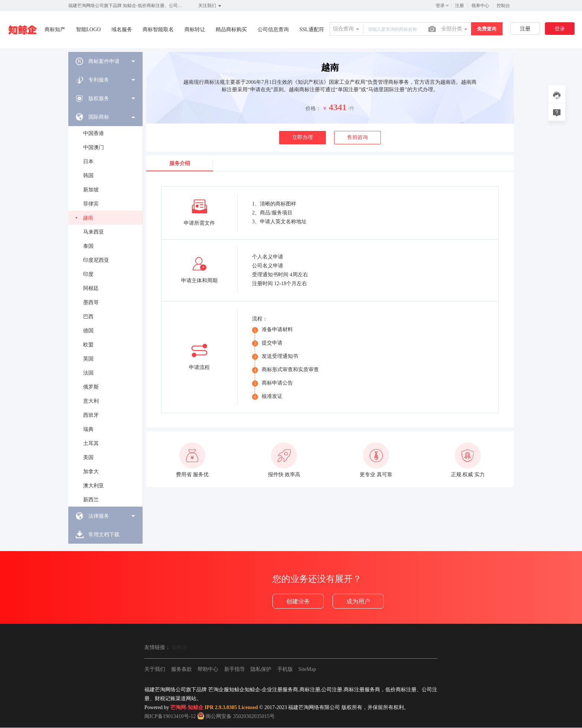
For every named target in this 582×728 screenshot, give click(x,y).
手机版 (285, 669)
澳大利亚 (94, 486)
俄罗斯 (91, 387)
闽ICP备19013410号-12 (170, 716)
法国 (88, 373)
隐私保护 (261, 669)
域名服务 (122, 29)
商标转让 (195, 29)
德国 (88, 331)
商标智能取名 (158, 29)
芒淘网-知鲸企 (187, 707)
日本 (88, 162)
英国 (88, 359)
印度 (88, 274)
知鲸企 (180, 647)
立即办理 (303, 137)
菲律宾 (91, 204)
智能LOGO (89, 29)
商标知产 (55, 29)
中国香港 (94, 133)
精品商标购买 (231, 29)
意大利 (91, 401)
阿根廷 (91, 288)
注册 (460, 6)
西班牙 (91, 415)
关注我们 (210, 6)
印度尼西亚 (96, 260)
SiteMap (307, 669)
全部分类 (455, 29)
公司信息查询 (273, 29)
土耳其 (91, 443)
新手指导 (235, 669)
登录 (440, 6)
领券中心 (480, 6)
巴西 (88, 317)
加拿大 (91, 472)
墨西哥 (91, 302)
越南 (88, 218)
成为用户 (358, 601)
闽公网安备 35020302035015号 (236, 716)
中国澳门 (94, 147)
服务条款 (182, 669)
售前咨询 (357, 137)
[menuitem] (105, 61)
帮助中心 (208, 669)
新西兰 (91, 500)
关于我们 (155, 669)
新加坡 (91, 190)
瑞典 (88, 429)
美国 (88, 457)
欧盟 (88, 345)
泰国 (88, 246)
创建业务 (298, 601)
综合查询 (347, 29)
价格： (313, 108)
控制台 (503, 6)
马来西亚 (94, 232)
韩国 (88, 176)
